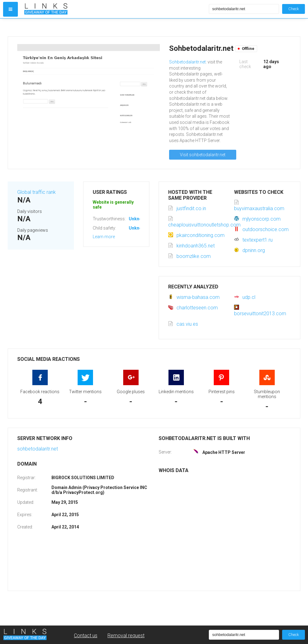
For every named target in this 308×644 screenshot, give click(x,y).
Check (294, 9)
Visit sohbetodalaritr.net (203, 155)
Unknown (138, 219)
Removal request (126, 636)
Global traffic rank (36, 192)
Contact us (86, 636)
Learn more (104, 237)
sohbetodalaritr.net (38, 449)
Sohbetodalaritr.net (187, 62)
